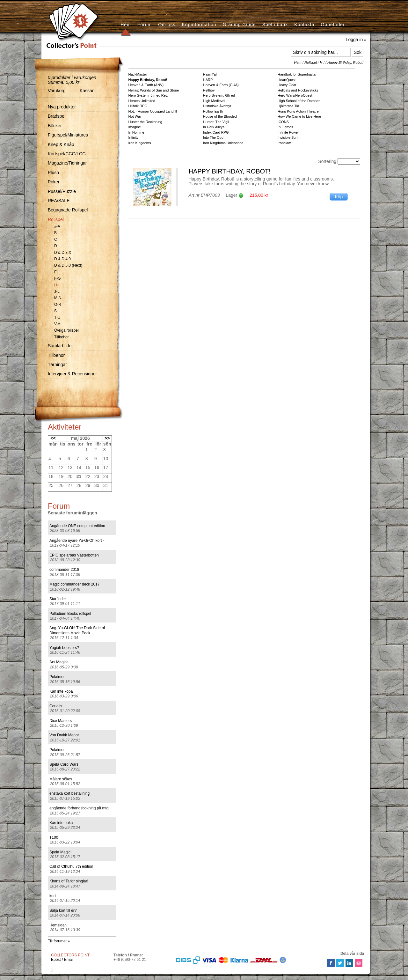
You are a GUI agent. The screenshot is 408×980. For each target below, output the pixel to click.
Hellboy (209, 90)
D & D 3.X (63, 253)
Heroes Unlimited (142, 101)
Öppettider (333, 25)
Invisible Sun (288, 137)
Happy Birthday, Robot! (345, 63)
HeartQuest (287, 80)
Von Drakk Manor (64, 735)
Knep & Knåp (61, 144)
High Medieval (214, 101)
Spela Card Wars (64, 764)
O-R (58, 305)
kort (53, 896)
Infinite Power (288, 132)
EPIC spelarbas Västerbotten (74, 555)
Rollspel (56, 219)
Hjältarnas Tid (288, 106)
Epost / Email (62, 960)
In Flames (285, 127)
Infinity (134, 137)
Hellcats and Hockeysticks (298, 90)
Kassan (87, 91)
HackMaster (138, 74)
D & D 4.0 (62, 259)
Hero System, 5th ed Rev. (148, 95)
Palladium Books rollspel (70, 614)
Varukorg (57, 91)
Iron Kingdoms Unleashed (223, 143)
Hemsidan (58, 925)
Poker (54, 182)
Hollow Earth (213, 111)
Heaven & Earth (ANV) (146, 85)
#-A (57, 226)
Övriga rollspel (66, 330)
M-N (58, 298)
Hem (126, 25)
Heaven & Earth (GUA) (221, 85)
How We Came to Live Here (299, 116)
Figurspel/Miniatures (68, 135)
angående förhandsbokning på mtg (79, 808)
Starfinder (58, 599)
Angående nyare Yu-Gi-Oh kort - (77, 541)
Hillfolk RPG (138, 106)
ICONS (283, 122)
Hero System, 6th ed (219, 95)
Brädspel (57, 116)
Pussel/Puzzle (62, 191)
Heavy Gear (287, 85)
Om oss (167, 25)
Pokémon (58, 677)
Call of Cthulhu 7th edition (71, 866)
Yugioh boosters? (64, 648)
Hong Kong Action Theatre (298, 111)
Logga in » (356, 40)
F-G (58, 278)
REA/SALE (59, 201)
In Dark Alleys (214, 127)
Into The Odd (213, 137)
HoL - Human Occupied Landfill (153, 111)
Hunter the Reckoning (145, 122)
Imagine (135, 127)
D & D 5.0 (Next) (68, 265)
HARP (208, 80)
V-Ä (57, 324)
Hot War (135, 116)
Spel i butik (275, 25)
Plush (53, 173)
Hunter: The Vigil (216, 122)
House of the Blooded (220, 116)
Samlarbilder (60, 346)
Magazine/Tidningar (67, 163)
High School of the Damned (299, 101)
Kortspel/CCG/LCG (67, 154)
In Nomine (136, 132)
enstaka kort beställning (69, 793)
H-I (57, 285)
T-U (57, 318)
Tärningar (57, 365)
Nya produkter (62, 107)
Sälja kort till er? (63, 910)
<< (53, 438)
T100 (54, 837)
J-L (57, 291)
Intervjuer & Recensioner (72, 374)
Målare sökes (61, 779)
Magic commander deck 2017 (74, 584)
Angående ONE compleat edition (77, 526)
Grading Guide (239, 25)
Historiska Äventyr (217, 106)
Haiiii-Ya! (210, 74)
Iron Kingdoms (140, 143)
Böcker (55, 126)
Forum (145, 25)
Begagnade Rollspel (68, 210)
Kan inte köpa (61, 691)
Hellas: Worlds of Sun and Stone (154, 90)
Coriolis (56, 706)
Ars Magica (59, 662)
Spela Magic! (60, 852)
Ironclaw (284, 143)
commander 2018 (64, 570)
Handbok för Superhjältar (297, 74)
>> (107, 438)
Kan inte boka (61, 823)
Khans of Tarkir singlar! (69, 881)
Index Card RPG (216, 132)
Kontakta (304, 25)
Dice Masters (61, 721)
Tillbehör (62, 337)
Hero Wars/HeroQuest (295, 95)
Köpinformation (199, 25)
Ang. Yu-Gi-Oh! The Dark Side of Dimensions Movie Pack (77, 630)
